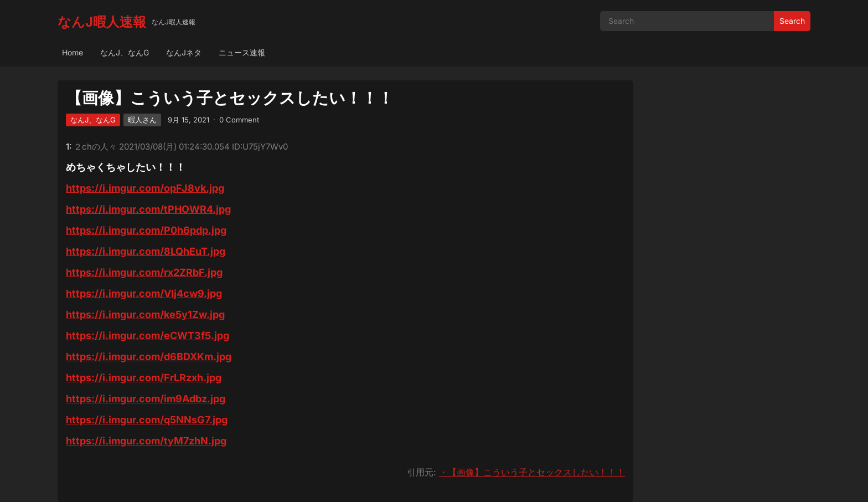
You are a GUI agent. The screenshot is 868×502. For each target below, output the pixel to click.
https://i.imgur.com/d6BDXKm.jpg (149, 357)
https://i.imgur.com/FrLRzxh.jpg (144, 378)
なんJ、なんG (125, 52)
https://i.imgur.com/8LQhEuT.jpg (146, 251)
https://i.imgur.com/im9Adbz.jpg (146, 399)
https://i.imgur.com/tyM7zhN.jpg (146, 441)
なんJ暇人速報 (102, 22)
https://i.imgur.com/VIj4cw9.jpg (144, 293)
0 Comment (239, 120)
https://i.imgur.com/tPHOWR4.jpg (148, 209)
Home (73, 52)
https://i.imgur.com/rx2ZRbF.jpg (144, 272)
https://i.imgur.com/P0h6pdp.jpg (146, 230)
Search (792, 21)
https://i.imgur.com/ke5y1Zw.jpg (145, 314)
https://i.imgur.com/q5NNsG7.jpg (147, 420)
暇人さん (142, 120)
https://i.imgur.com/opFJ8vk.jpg (145, 188)
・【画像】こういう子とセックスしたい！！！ (532, 472)
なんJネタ (184, 52)
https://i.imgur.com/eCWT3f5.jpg (148, 335)
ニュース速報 (242, 52)
